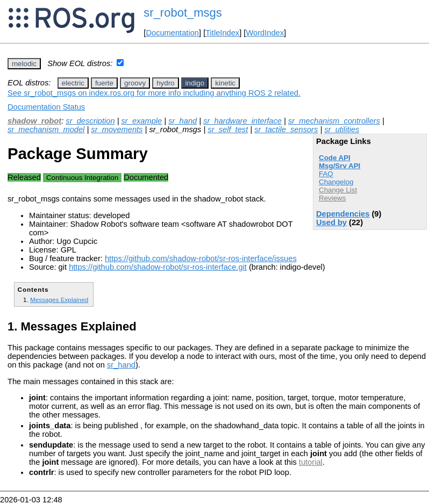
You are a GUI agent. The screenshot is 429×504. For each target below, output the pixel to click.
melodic (24, 64)
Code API (335, 158)
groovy (135, 83)
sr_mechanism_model (46, 129)
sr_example (142, 121)
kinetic (225, 83)
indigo (195, 83)
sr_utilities (342, 129)
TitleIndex (222, 33)
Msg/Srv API (339, 166)
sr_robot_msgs (183, 13)
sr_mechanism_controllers (334, 121)
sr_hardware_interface (242, 121)
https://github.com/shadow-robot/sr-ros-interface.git (158, 267)
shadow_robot (34, 121)
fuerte (104, 83)
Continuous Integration (82, 178)
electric (73, 83)
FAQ (326, 174)
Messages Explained (59, 300)
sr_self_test (228, 129)
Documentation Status (46, 107)
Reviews (332, 198)
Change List (338, 190)
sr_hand (183, 121)
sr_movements (117, 129)
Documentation (172, 33)
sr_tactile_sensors (286, 129)
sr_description (90, 121)
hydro (165, 83)
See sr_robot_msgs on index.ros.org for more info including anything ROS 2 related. (154, 93)
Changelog (336, 182)
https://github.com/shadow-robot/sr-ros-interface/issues (201, 258)
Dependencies (343, 214)
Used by (331, 222)
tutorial (311, 462)
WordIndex (265, 33)
